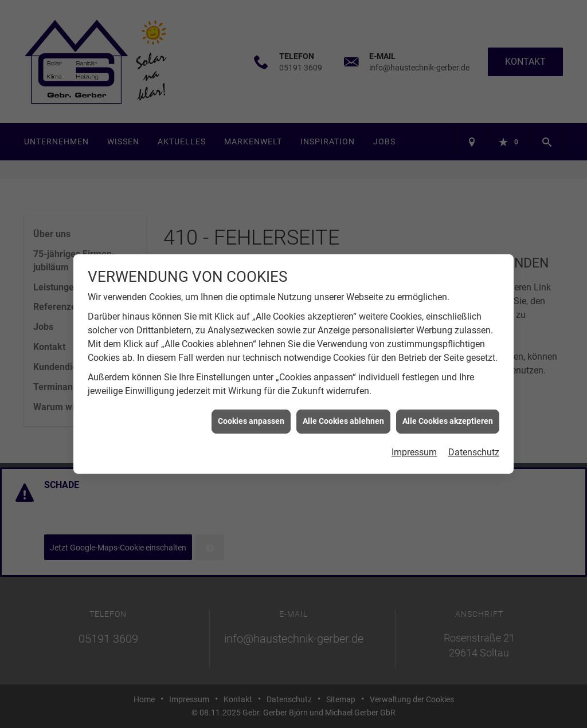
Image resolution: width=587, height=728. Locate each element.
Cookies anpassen (251, 417)
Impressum (414, 448)
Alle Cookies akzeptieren (448, 417)
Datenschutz (474, 448)
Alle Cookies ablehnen (343, 417)
